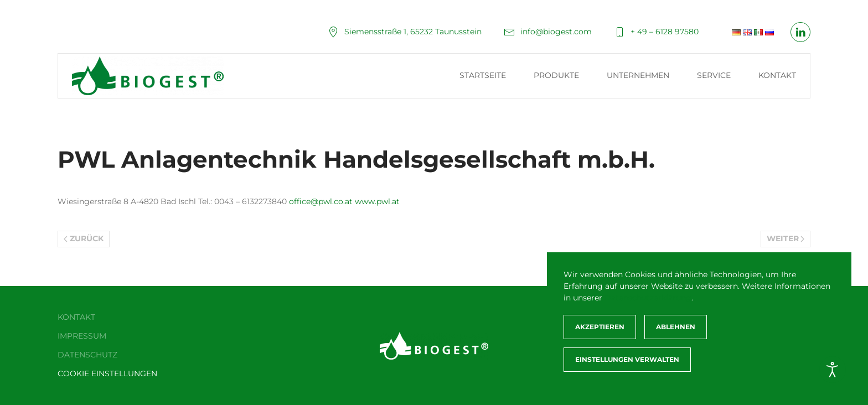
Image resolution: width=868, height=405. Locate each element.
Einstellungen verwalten (627, 359)
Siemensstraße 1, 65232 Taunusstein (405, 32)
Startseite (483, 75)
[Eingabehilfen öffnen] (833, 370)
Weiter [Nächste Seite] (786, 238)
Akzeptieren (600, 327)
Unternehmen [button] (638, 75)
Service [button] (714, 75)
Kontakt (777, 75)
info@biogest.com (548, 32)
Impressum (82, 336)
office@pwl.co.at (321, 201)
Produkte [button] (556, 75)
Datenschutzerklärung (648, 298)
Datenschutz (87, 355)
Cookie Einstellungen (107, 373)
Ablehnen (676, 327)
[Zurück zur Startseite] (149, 76)
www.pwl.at (377, 201)
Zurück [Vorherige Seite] (84, 238)
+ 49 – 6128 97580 (656, 32)
